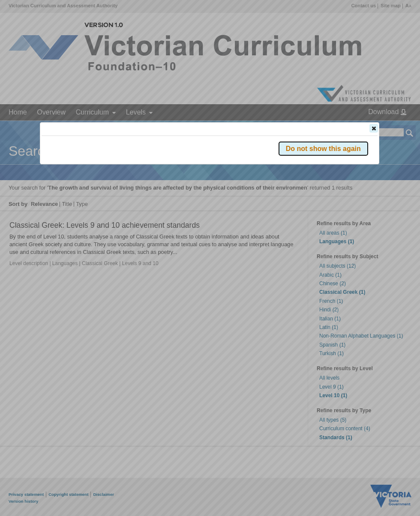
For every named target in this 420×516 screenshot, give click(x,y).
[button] (374, 128)
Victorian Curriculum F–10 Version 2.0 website (139, 177)
